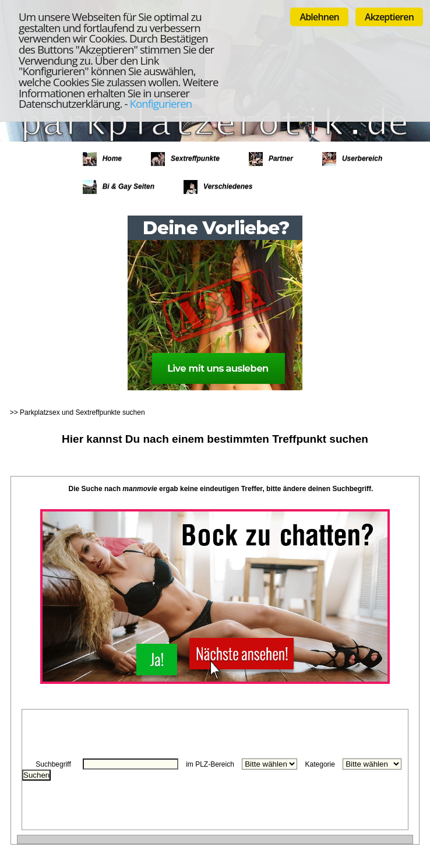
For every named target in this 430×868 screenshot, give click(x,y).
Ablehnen (319, 17)
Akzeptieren (389, 17)
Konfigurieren (161, 103)
